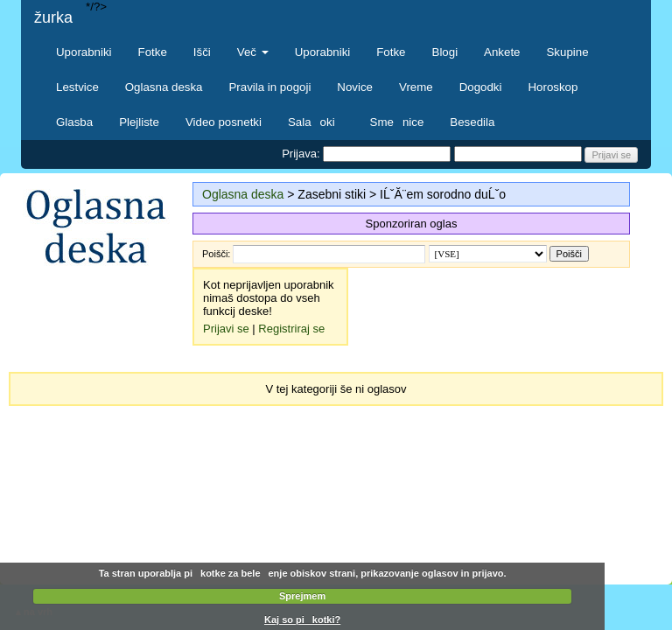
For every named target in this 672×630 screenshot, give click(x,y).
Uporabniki (84, 52)
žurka (53, 17)
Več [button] (253, 52)
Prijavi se (226, 329)
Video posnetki (224, 122)
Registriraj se (291, 329)
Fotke (153, 52)
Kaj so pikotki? (302, 619)
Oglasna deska (164, 87)
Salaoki (316, 122)
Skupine (568, 52)
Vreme (416, 87)
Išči (202, 52)
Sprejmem (302, 596)
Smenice (397, 122)
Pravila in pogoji (269, 87)
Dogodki (481, 87)
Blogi (445, 52)
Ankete (502, 52)
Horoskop (553, 87)
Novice (355, 87)
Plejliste (139, 122)
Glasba (74, 122)
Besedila (472, 122)
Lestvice (77, 87)
